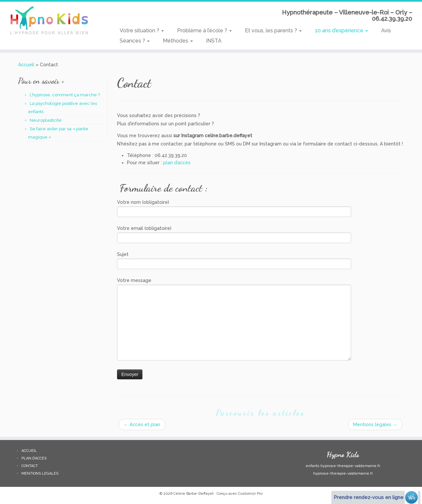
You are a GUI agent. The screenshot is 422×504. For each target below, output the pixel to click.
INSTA (214, 41)
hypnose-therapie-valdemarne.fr (343, 473)
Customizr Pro (250, 494)
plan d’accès (177, 163)
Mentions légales (375, 425)
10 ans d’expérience (341, 31)
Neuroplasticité (46, 120)
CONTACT (30, 466)
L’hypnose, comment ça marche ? (65, 95)
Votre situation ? (142, 31)
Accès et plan (142, 425)
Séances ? (135, 41)
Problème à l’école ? (204, 31)
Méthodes (178, 41)
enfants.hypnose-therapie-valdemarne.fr (343, 466)
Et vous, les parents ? (273, 31)
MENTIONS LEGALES (40, 473)
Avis (386, 31)
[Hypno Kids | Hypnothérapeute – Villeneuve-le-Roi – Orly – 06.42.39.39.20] (49, 21)
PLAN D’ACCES (34, 458)
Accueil (26, 65)
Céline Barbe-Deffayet (194, 494)
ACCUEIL (29, 451)
